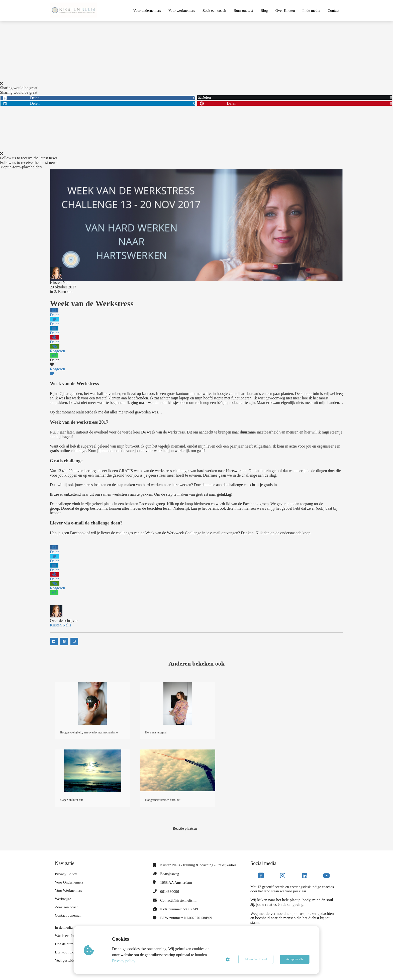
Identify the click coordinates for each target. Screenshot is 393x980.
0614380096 (170, 892)
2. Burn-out (63, 292)
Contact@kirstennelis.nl (178, 900)
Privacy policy (124, 961)
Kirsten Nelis (61, 283)
